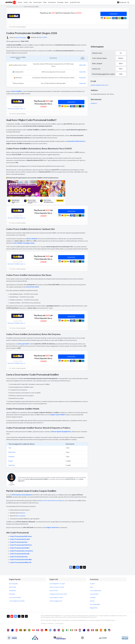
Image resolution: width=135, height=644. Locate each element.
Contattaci (93, 598)
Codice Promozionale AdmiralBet (21, 560)
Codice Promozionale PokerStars (21, 545)
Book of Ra (43, 501)
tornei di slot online (32, 287)
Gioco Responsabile (95, 604)
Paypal (11, 461)
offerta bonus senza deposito (22, 495)
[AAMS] (12, 638)
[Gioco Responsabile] (60, 638)
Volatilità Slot (12, 591)
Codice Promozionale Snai (18, 542)
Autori (92, 587)
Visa (10, 448)
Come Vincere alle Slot (15, 598)
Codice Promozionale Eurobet (20, 539)
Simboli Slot (12, 594)
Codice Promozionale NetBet (20, 548)
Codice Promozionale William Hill (20, 562)
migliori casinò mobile (58, 415)
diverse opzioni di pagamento (61, 432)
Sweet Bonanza (52, 501)
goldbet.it (94, 103)
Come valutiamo (94, 594)
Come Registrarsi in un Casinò (57, 584)
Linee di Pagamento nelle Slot (17, 601)
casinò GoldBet (16, 91)
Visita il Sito (83, 65)
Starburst (61, 501)
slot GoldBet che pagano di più (24, 243)
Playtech (23, 513)
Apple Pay (12, 465)
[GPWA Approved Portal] (125, 638)
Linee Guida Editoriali (96, 591)
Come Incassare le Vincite (56, 598)
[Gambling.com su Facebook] (15, 621)
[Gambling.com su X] (8, 621)
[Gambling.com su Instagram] (19, 621)
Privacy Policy (59, 623)
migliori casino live (52, 528)
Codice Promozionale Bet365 (20, 554)
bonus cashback (32, 239)
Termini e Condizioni (47, 623)
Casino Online (18, 7)
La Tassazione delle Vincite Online (58, 594)
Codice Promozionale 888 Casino (21, 536)
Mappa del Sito (94, 608)
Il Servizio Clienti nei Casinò (57, 587)
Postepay (11, 457)
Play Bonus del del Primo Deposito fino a (43, 104)
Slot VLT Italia (13, 587)
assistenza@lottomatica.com (100, 85)
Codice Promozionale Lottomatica (21, 551)
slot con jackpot (21, 516)
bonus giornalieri (24, 344)
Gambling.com (10, 7)
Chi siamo (92, 584)
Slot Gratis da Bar (14, 584)
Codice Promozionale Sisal (19, 557)
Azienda (92, 601)
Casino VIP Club (54, 591)
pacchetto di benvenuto (76, 141)
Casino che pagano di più (56, 601)
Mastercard (12, 452)
